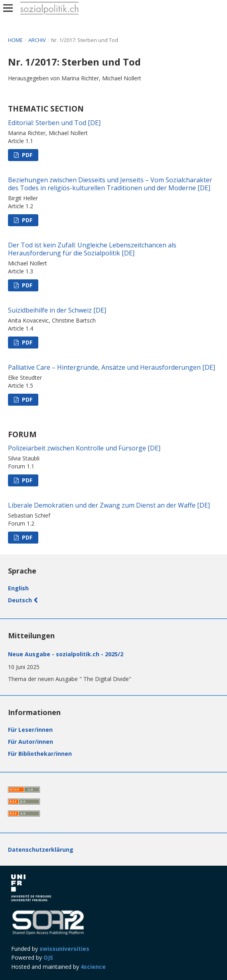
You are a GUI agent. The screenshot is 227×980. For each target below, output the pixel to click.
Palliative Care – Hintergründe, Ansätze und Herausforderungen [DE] (112, 367)
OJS (48, 957)
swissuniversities (64, 949)
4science (93, 967)
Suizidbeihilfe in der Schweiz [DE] (57, 310)
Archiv (38, 40)
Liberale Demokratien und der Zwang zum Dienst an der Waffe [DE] (109, 505)
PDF (26, 155)
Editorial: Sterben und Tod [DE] (54, 123)
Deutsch (21, 600)
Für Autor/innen (31, 742)
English (18, 588)
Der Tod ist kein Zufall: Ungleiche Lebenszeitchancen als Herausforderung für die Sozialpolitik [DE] (92, 249)
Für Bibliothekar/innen (40, 754)
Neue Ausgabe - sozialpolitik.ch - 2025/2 (66, 654)
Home (16, 40)
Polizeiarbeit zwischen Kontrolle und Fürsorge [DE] (84, 448)
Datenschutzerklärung (41, 850)
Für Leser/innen (30, 730)
